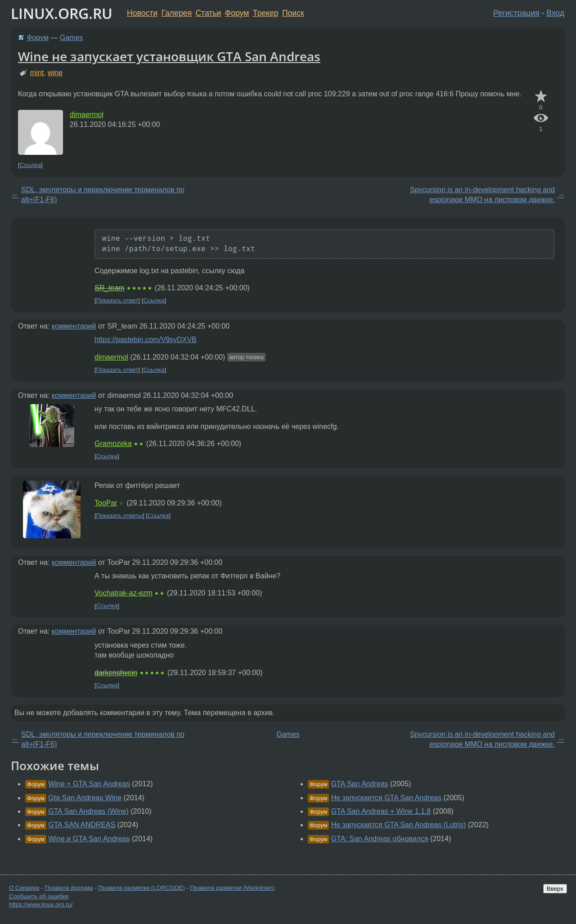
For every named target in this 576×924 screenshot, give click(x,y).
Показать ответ (117, 300)
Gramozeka (113, 444)
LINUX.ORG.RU (62, 13)
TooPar (106, 503)
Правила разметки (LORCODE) (142, 888)
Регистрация (516, 13)
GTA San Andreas (360, 784)
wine (55, 73)
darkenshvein (116, 673)
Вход (555, 13)
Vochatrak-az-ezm (124, 593)
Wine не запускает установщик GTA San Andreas (169, 56)
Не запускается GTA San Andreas (386, 798)
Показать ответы (119, 516)
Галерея (177, 13)
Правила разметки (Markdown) (232, 888)
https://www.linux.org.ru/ (41, 904)
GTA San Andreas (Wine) (88, 811)
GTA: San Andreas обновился (380, 839)
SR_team (110, 288)
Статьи (208, 13)
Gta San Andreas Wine (85, 798)
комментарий (74, 326)
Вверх (555, 889)
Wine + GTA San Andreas (89, 784)
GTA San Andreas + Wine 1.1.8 (381, 811)
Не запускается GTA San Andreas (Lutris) (399, 825)
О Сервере (24, 888)
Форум (237, 13)
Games (72, 38)
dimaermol (87, 115)
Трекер (266, 13)
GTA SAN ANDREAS (82, 825)
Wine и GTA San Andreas (89, 839)
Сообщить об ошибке (39, 896)
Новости (142, 13)
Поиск (293, 13)
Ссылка (30, 165)
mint (37, 73)
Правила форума (69, 888)
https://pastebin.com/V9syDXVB (146, 340)
